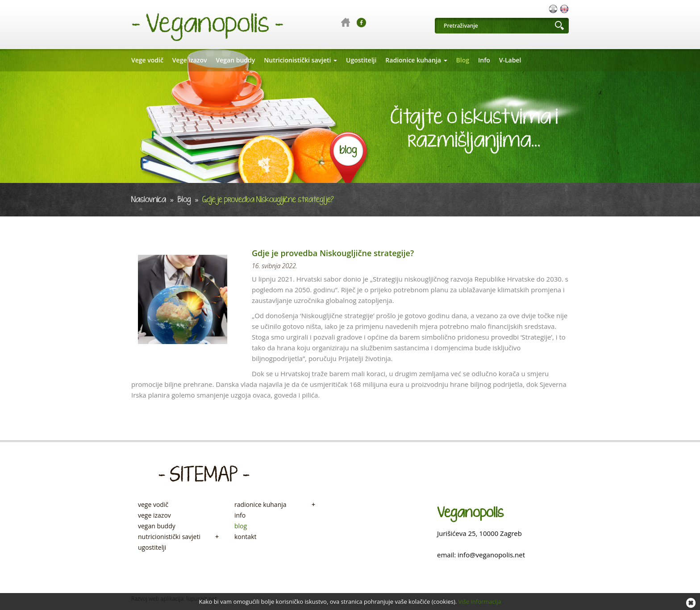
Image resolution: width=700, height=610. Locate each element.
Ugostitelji (361, 60)
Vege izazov (190, 60)
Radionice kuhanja (416, 60)
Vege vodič (147, 60)
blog (241, 526)
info (240, 515)
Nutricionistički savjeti (300, 60)
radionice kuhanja (275, 505)
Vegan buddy (236, 60)
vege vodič (153, 505)
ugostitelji (152, 548)
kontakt (245, 537)
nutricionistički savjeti (178, 537)
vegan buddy (157, 526)
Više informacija (480, 602)
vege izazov (154, 515)
